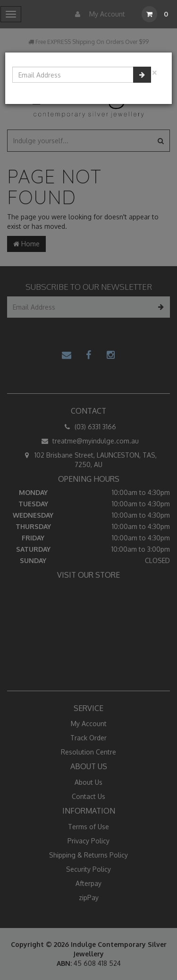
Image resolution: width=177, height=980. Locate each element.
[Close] (154, 72)
